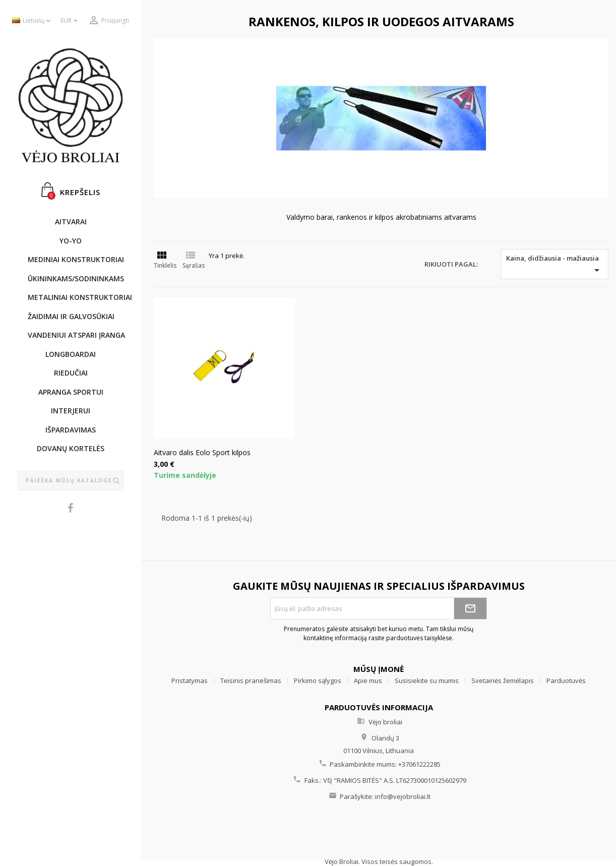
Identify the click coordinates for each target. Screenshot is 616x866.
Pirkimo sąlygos (318, 681)
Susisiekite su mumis (427, 681)
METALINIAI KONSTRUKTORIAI (76, 297)
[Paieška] (71, 481)
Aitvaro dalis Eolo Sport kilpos (202, 452)
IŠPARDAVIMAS (71, 430)
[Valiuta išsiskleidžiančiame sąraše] (70, 21)
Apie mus (368, 681)
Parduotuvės (566, 681)
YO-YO (71, 241)
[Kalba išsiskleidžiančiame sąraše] (33, 21)
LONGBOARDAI (71, 354)
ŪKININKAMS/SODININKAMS (76, 279)
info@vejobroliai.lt (403, 796)
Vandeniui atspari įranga (76, 335)
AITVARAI (71, 222)
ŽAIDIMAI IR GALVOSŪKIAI (71, 316)
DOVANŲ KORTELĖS (71, 448)
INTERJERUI (71, 411)
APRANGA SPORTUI (71, 392)
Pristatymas (190, 681)
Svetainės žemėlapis (503, 681)
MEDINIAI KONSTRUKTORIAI (76, 259)
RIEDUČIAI (71, 373)
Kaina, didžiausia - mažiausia (555, 265)
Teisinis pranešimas (251, 681)
